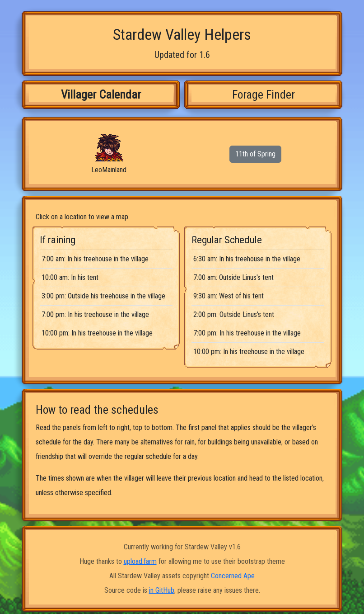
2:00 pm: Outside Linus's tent (234, 314)
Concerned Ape (233, 576)
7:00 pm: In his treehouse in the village (95, 314)
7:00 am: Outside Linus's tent (233, 277)
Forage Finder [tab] (264, 94)
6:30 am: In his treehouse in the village (247, 259)
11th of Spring (255, 154)
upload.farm (140, 561)
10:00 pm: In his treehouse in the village (97, 333)
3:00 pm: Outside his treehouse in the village (103, 296)
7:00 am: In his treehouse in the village (95, 259)
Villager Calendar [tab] (101, 94)
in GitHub (162, 590)
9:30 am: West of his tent (229, 296)
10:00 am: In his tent (70, 277)
